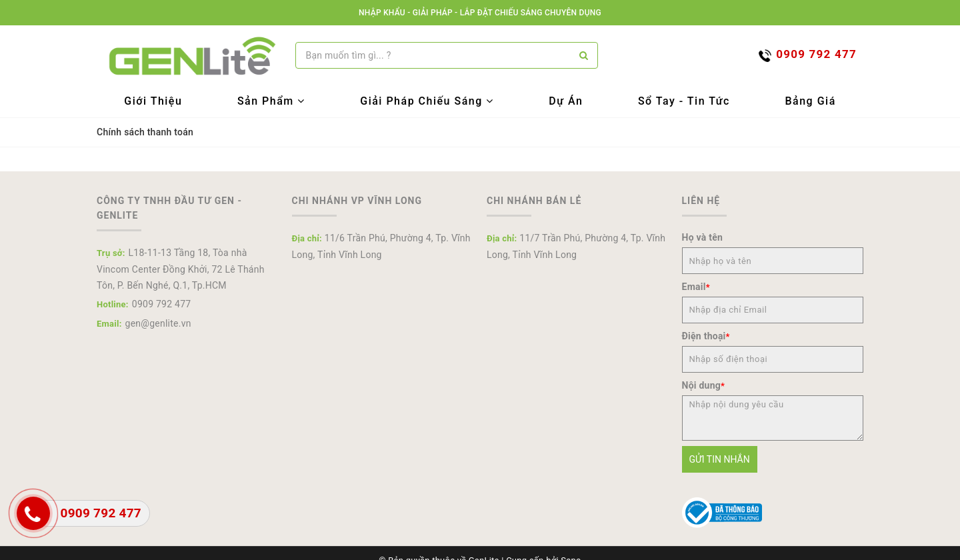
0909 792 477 (162, 304)
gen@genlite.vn (158, 323)
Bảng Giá (810, 101)
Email (696, 287)
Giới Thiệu (153, 101)
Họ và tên (703, 237)
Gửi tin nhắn (720, 459)
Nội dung (704, 385)
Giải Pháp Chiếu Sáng (427, 101)
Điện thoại (706, 336)
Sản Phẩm (271, 101)
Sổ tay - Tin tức (684, 101)
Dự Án (566, 101)
